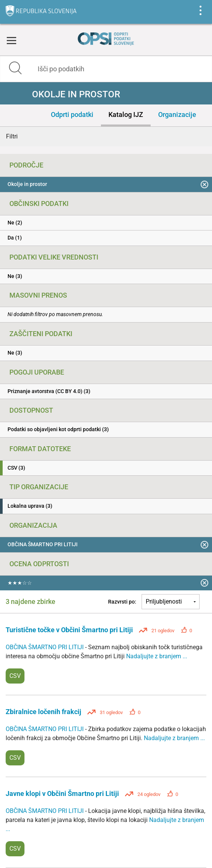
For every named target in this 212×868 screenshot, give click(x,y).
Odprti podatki (72, 114)
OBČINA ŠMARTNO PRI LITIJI (45, 647)
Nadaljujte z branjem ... (157, 656)
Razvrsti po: (122, 602)
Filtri (12, 136)
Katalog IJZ (126, 114)
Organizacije (177, 114)
